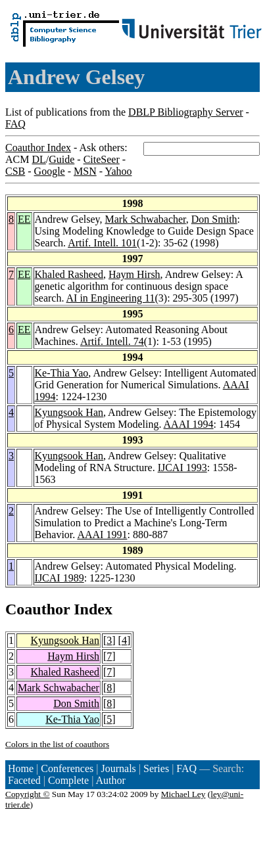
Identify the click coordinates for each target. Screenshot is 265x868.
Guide (61, 159)
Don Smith (214, 219)
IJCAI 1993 (182, 468)
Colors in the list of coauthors (57, 744)
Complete (68, 780)
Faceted (24, 780)
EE (24, 219)
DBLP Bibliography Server (186, 112)
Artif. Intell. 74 (112, 341)
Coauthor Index (38, 148)
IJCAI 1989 (60, 578)
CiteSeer (102, 159)
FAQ (15, 124)
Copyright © (28, 794)
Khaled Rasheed (69, 274)
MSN (85, 171)
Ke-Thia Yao (62, 373)
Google (50, 171)
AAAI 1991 (102, 535)
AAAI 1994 (189, 424)
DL (38, 159)
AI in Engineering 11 (111, 298)
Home (21, 768)
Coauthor (37, 609)
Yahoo (118, 171)
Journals (118, 768)
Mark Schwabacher (145, 219)
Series (156, 768)
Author (111, 780)
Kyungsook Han (69, 412)
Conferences (67, 768)
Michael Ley (183, 794)
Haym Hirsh (134, 274)
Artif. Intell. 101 (102, 243)
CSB (15, 171)
